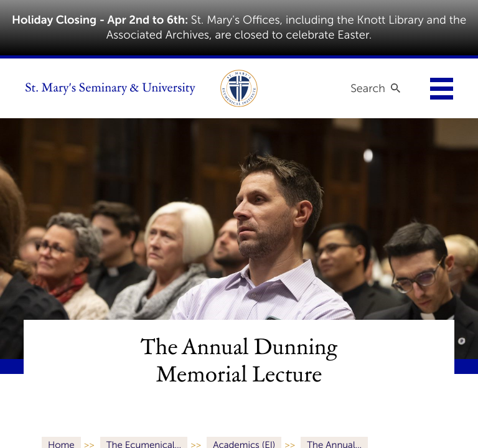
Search (368, 88)
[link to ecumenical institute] (239, 88)
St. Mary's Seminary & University (110, 88)
